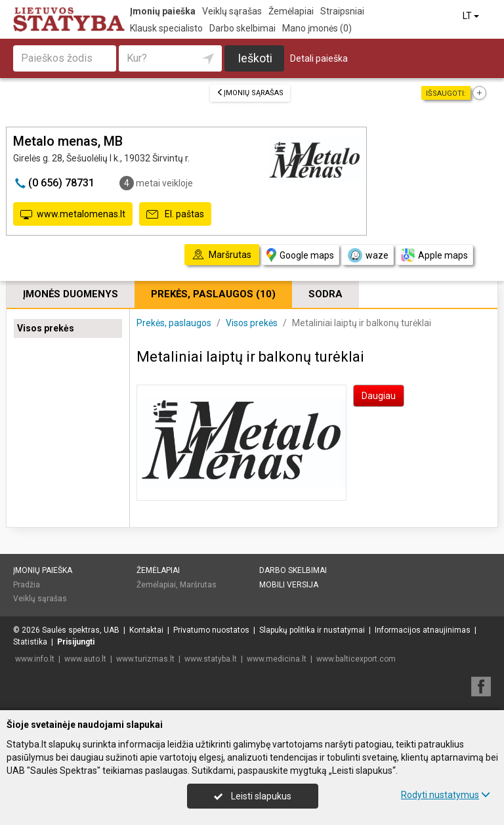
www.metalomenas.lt (73, 215)
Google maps (300, 255)
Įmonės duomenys (71, 294)
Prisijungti (76, 642)
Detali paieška (319, 58)
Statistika (30, 642)
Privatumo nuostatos (211, 630)
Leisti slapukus (253, 796)
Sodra (325, 294)
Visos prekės (46, 328)
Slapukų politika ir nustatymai (312, 630)
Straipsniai (342, 11)
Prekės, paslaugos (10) (213, 294)
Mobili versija (289, 585)
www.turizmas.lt (145, 659)
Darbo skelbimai (242, 28)
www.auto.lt (85, 659)
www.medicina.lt (277, 659)
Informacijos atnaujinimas (423, 630)
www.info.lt (35, 659)
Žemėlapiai (291, 11)
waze (367, 255)
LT (472, 16)
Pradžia (27, 585)
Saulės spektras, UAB (81, 630)
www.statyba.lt (211, 659)
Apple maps (434, 255)
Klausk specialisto (166, 28)
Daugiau (379, 396)
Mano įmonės (317, 28)
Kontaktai (146, 630)
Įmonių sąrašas (250, 93)
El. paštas (175, 215)
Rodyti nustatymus (446, 795)
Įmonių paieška (163, 11)
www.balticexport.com (356, 659)
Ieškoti (255, 58)
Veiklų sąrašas (232, 11)
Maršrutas (198, 585)
